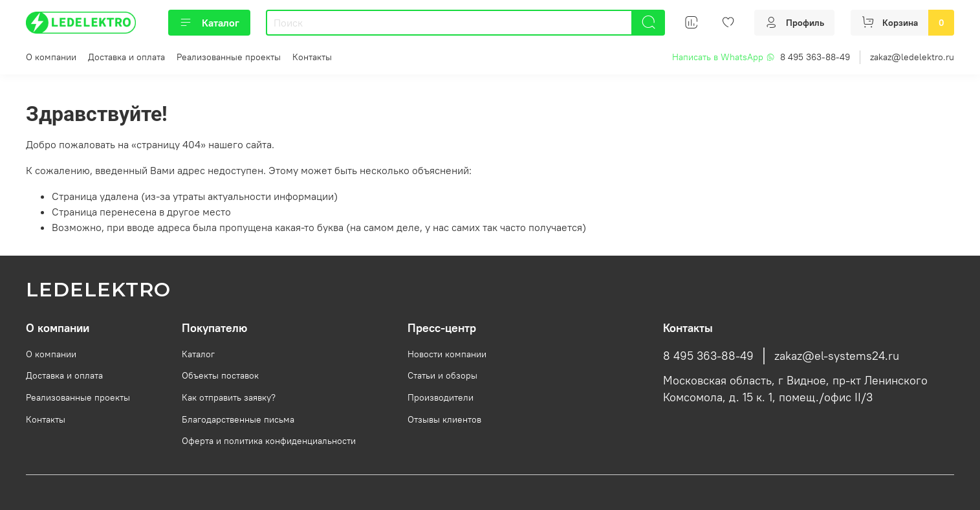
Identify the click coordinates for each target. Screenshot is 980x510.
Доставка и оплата (126, 57)
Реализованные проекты (229, 57)
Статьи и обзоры (442, 375)
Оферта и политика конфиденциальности (269, 441)
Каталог (209, 23)
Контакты (312, 57)
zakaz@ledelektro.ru (912, 57)
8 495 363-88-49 (815, 57)
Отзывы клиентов (444, 419)
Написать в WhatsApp (724, 57)
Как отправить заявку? (229, 397)
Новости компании (447, 354)
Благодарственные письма (238, 419)
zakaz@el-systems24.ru (837, 356)
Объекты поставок (220, 375)
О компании (51, 57)
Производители (441, 397)
